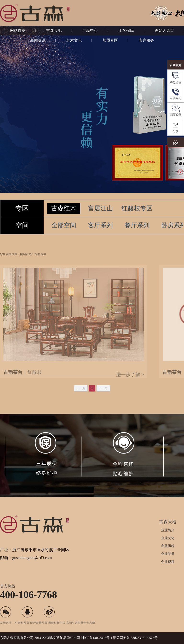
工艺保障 (126, 31)
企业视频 (168, 562)
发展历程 (168, 546)
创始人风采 (164, 31)
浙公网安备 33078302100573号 (135, 638)
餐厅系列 (137, 225)
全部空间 (64, 225)
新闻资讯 (38, 40)
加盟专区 (110, 40)
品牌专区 (40, 261)
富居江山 (100, 208)
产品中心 (90, 31)
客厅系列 (100, 225)
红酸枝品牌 (22, 623)
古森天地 (54, 31)
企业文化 (168, 538)
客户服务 (146, 40)
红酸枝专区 (137, 208)
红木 (73, 638)
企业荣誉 (168, 554)
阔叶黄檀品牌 (39, 623)
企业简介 (168, 530)
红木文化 (74, 40)
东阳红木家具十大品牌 (80, 623)
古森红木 (64, 208)
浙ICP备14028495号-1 (96, 638)
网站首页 (18, 31)
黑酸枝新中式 (57, 623)
